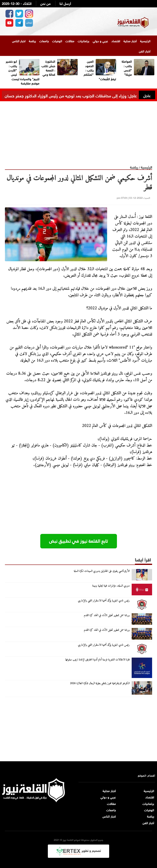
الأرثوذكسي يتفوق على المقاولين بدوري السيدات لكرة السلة (102, 571)
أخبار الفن (145, 51)
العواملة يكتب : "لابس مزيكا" (127, 68)
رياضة (32, 41)
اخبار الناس (19, 41)
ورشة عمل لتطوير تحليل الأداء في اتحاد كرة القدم (107, 616)
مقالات (70, 41)
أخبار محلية (130, 41)
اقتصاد (116, 41)
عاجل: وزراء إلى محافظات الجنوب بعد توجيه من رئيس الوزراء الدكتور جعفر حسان (71, 95)
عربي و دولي (100, 41)
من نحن (45, 3)
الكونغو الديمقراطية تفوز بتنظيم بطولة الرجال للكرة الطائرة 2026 (100, 684)
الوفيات (57, 41)
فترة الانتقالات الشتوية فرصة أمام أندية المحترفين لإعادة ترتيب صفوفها (97, 660)
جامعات (44, 41)
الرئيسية (145, 41)
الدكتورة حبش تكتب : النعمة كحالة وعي (48, 68)
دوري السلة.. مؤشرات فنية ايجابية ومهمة (111, 586)
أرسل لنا (65, 3)
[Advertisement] (78, 130)
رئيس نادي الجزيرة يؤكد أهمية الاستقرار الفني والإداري (104, 601)
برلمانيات (84, 41)
